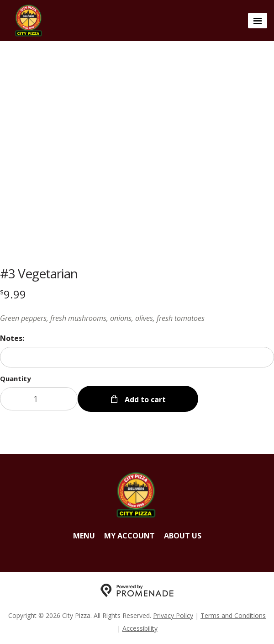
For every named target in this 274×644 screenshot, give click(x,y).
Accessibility (140, 628)
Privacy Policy (173, 615)
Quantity (16, 378)
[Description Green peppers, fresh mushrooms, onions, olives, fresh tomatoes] (137, 318)
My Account (129, 536)
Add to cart (144, 399)
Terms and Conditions (233, 615)
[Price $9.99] (13, 294)
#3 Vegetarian (39, 273)
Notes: (12, 338)
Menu (84, 536)
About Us (183, 536)
